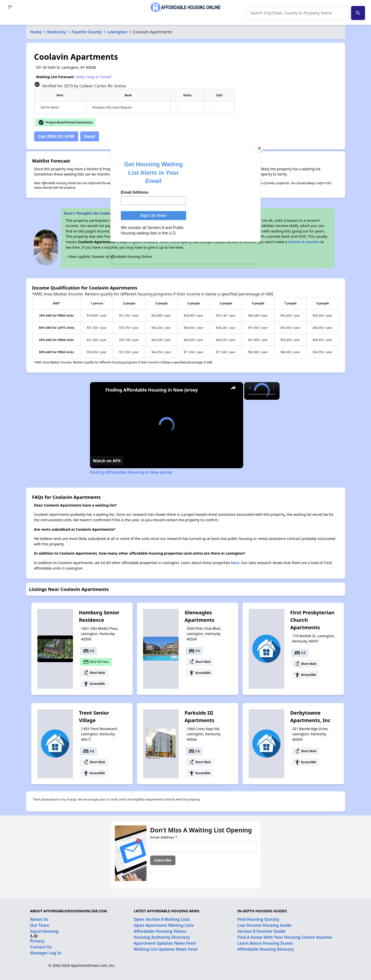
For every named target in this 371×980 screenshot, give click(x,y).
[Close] (259, 148)
